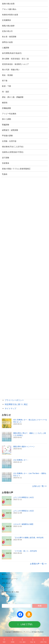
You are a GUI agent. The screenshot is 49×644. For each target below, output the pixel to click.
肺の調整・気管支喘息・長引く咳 (15, 59)
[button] (24, 624)
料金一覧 (33, 640)
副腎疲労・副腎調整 (10, 130)
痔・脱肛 (6, 92)
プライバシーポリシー (14, 400)
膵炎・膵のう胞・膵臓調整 (13, 97)
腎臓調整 (6, 125)
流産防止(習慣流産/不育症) (13, 152)
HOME (13, 640)
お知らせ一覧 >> (39, 486)
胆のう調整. (7, 119)
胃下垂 (5, 81)
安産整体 (6, 163)
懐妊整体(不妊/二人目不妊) (13, 147)
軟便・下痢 (6, 86)
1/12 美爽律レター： (21, 460)
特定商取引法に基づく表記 (16, 404)
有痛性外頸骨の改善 (10, 15)
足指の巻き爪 (7, 31)
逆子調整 (6, 158)
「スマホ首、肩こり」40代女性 (25, 551)
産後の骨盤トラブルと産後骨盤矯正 (16, 169)
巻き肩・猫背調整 (9, 37)
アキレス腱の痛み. (9, 9)
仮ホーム (5, 574)
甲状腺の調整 (7, 136)
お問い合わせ (6, 583)
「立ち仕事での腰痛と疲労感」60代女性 (28, 538)
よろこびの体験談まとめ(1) (23, 497)
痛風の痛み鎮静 (8, 26)
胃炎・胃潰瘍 (7, 75)
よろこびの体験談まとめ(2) (23, 511)
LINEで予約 (43, 640)
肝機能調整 (6, 108)
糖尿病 (5, 103)
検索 (40, 606)
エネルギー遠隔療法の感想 (23, 524)
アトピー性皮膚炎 (9, 114)
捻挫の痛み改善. (9, 4)
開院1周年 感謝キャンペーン (24, 447)
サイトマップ (10, 409)
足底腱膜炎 (6, 20)
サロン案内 (22, 640)
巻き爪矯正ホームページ (10, 579)
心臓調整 (6, 48)
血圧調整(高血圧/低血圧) (12, 53)
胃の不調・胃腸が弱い (11, 70)
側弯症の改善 (7, 42)
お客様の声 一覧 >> (38, 564)
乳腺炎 (5, 174)
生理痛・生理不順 (9, 141)
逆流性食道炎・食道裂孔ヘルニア (15, 64)
